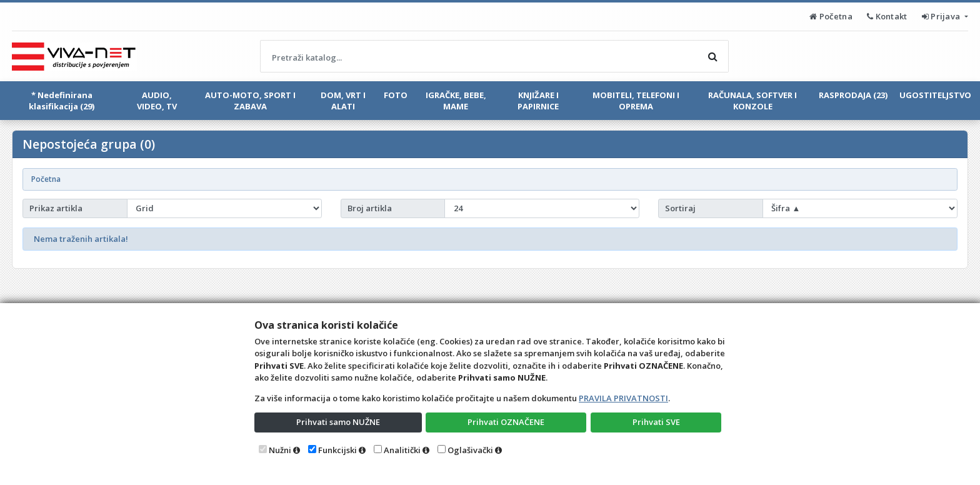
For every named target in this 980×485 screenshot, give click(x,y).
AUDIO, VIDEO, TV (157, 101)
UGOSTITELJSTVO (935, 95)
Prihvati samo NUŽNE (338, 422)
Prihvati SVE (656, 422)
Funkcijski (337, 450)
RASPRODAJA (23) (853, 95)
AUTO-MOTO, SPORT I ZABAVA (250, 101)
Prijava (942, 16)
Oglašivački (470, 450)
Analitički (402, 450)
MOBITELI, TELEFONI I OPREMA (636, 101)
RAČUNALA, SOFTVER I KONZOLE (752, 101)
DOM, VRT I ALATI (343, 101)
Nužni (280, 450)
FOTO (396, 95)
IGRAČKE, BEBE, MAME (456, 101)
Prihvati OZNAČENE (506, 422)
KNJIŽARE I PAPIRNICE (538, 101)
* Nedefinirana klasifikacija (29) (62, 101)
